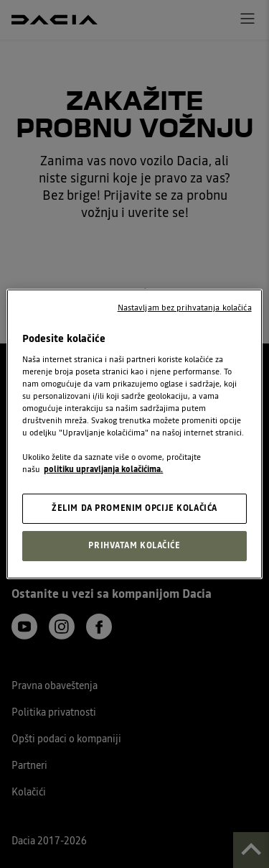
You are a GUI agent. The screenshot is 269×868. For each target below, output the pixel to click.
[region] (134, 434)
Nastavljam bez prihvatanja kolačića (185, 308)
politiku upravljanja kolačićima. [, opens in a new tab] (103, 469)
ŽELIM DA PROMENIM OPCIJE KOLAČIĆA (134, 508)
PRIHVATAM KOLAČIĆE (134, 545)
